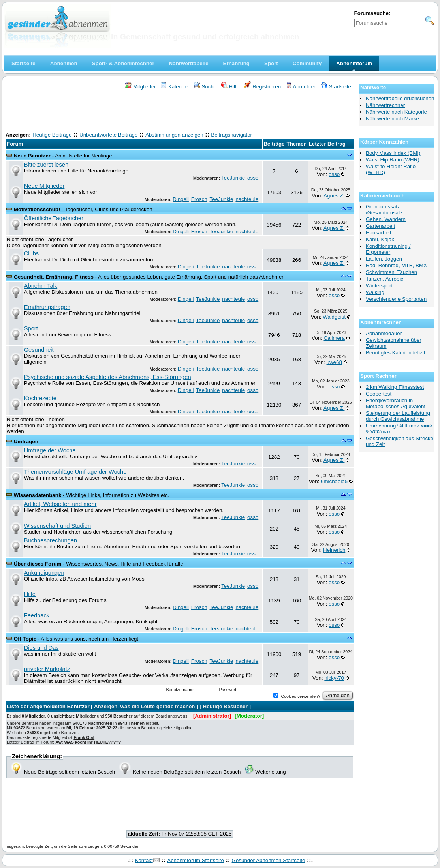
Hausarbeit (378, 233)
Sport (31, 328)
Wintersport (379, 286)
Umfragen (26, 441)
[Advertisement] (180, 112)
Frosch (199, 199)
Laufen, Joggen (384, 259)
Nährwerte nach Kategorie (396, 112)
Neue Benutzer (32, 156)
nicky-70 (334, 678)
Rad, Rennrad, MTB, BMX (396, 265)
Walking (375, 292)
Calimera (334, 338)
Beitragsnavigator (231, 135)
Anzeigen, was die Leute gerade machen (145, 706)
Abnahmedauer (384, 333)
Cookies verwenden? (297, 696)
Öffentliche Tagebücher (54, 218)
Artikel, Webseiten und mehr (60, 504)
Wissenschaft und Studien (57, 526)
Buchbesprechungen (51, 540)
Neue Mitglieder (44, 186)
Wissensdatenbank (38, 495)
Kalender (175, 87)
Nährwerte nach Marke (392, 119)
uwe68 (334, 362)
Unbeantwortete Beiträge (108, 135)
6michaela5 (334, 481)
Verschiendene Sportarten (396, 299)
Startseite (336, 87)
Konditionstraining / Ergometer (388, 249)
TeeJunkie (233, 178)
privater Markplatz (47, 669)
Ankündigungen (44, 573)
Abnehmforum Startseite (196, 860)
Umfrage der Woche (50, 450)
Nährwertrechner (385, 105)
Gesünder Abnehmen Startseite (269, 860)
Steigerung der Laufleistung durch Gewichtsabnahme (398, 416)
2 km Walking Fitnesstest (395, 387)
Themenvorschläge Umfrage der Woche (75, 472)
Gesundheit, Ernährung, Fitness (54, 277)
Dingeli (181, 199)
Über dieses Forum (38, 564)
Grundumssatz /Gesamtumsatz (384, 210)
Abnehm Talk (41, 286)
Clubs (31, 253)
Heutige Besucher (225, 706)
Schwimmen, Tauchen (391, 272)
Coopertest (379, 394)
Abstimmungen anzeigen (174, 135)
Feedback (37, 615)
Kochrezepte (40, 398)
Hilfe (230, 87)
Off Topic (25, 639)
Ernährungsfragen (47, 307)
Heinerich (334, 550)
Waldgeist (334, 317)
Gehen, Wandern (386, 219)
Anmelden (301, 87)
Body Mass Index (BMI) (393, 153)
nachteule (247, 199)
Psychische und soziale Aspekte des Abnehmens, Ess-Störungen (108, 377)
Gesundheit (39, 350)
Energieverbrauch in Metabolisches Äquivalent (396, 403)
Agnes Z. (334, 196)
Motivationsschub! (37, 209)
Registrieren (263, 87)
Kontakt (144, 860)
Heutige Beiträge (52, 135)
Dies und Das (41, 648)
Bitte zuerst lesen (46, 165)
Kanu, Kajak (380, 239)
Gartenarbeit (380, 226)
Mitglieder (140, 87)
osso (253, 178)
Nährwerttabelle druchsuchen (400, 98)
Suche (205, 87)
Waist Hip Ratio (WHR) (393, 160)
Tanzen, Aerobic (385, 279)
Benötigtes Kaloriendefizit (395, 353)
